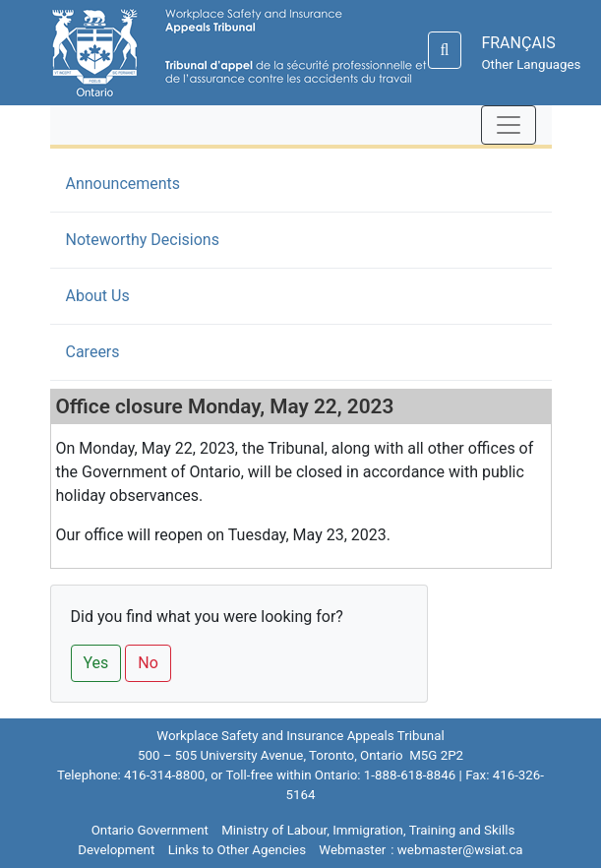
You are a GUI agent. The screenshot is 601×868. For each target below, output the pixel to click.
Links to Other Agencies (237, 850)
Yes (96, 663)
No (148, 663)
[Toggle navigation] (509, 125)
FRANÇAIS (518, 43)
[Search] (445, 50)
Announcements (153, 182)
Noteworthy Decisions (143, 240)
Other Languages (531, 64)
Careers (93, 352)
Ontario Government (150, 830)
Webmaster (352, 850)
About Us (98, 296)
